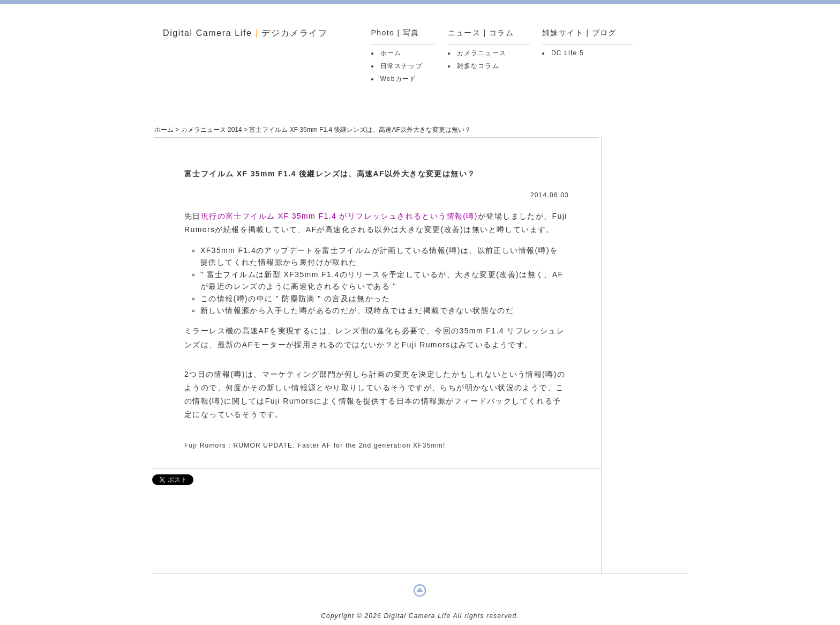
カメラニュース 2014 (212, 130)
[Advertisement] (377, 534)
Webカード (399, 79)
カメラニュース (482, 53)
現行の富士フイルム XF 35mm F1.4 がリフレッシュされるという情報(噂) (339, 216)
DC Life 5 (568, 53)
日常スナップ (402, 66)
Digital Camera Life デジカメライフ (245, 33)
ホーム (391, 53)
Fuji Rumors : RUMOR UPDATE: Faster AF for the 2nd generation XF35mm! (315, 445)
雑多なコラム (478, 66)
